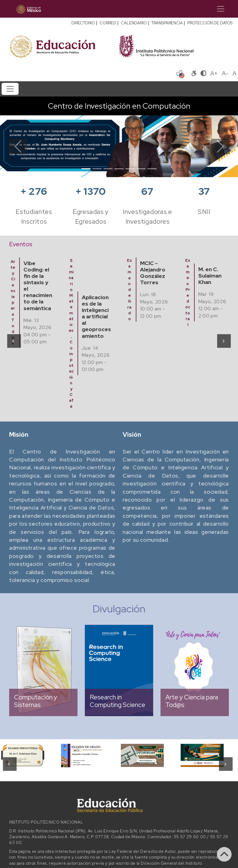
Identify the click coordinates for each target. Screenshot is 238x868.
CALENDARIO (134, 23)
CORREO (108, 23)
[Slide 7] (152, 169)
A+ (214, 73)
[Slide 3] (108, 169)
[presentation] (14, 341)
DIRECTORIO (83, 23)
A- (225, 73)
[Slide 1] (86, 169)
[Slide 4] (119, 169)
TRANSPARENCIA (167, 23)
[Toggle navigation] (221, 9)
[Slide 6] (141, 169)
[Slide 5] (130, 169)
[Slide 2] (97, 169)
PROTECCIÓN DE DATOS (210, 23)
